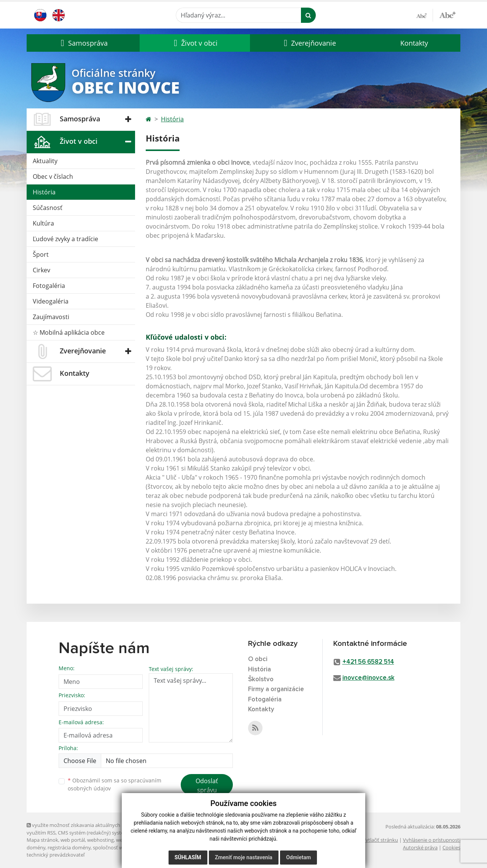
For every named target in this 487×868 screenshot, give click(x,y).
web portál (73, 840)
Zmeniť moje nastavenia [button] (244, 857)
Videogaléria (51, 301)
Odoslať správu (207, 785)
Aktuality (45, 161)
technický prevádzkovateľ (56, 855)
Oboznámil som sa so (115, 784)
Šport (41, 254)
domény (36, 847)
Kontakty (414, 43)
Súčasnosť (48, 208)
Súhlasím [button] (188, 857)
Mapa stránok (42, 840)
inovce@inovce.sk (368, 678)
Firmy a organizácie (276, 689)
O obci (258, 659)
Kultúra (43, 223)
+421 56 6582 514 (368, 662)
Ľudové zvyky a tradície (65, 239)
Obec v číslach (53, 176)
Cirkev (41, 270)
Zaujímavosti (51, 317)
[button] (83, 43)
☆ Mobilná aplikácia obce (69, 332)
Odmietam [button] (298, 857)
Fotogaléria (49, 286)
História (44, 192)
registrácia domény (69, 847)
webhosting (100, 840)
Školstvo (261, 680)
